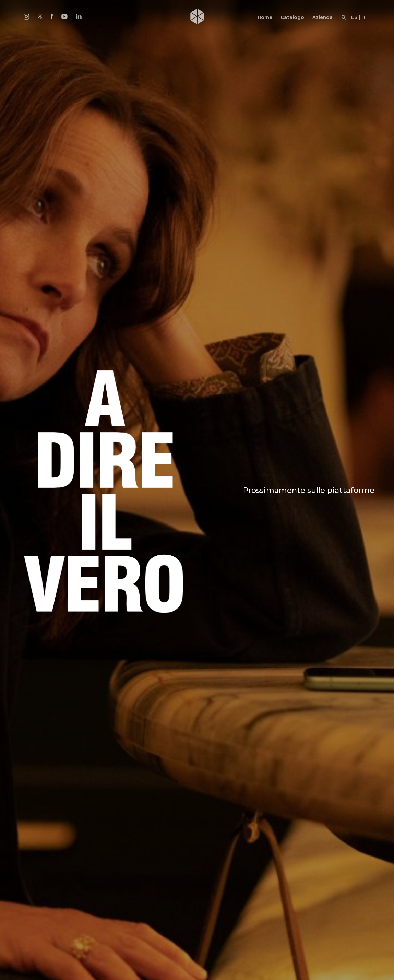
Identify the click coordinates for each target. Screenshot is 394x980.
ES (354, 17)
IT (364, 17)
